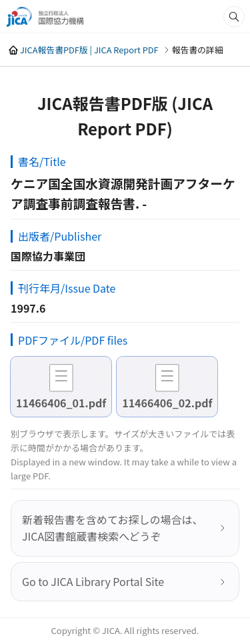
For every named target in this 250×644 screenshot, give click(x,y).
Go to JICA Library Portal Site (93, 581)
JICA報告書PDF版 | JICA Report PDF (89, 50)
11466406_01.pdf (61, 403)
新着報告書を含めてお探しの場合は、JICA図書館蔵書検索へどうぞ (113, 528)
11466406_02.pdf (167, 403)
